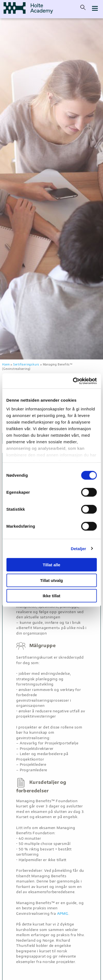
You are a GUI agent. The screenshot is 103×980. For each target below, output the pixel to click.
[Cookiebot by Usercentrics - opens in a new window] (73, 381)
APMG (63, 913)
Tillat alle (52, 565)
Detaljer (79, 548)
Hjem (6, 364)
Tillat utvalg (51, 580)
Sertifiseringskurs (26, 364)
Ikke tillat (51, 596)
